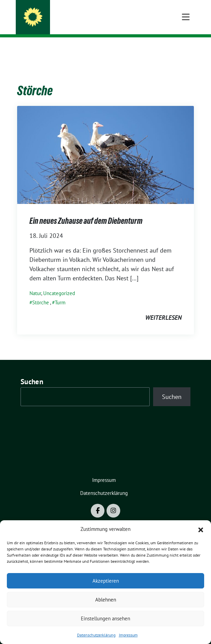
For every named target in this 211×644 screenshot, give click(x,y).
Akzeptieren (106, 581)
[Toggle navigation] (186, 48)
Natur (35, 283)
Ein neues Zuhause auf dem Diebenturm (86, 210)
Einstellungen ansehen (105, 618)
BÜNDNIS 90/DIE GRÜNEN (75, 14)
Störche (41, 292)
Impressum (128, 635)
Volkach (51, 24)
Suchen (32, 371)
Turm (60, 292)
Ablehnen (106, 600)
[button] (201, 529)
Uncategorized (59, 283)
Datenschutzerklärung (96, 635)
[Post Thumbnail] (105, 143)
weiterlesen (163, 307)
